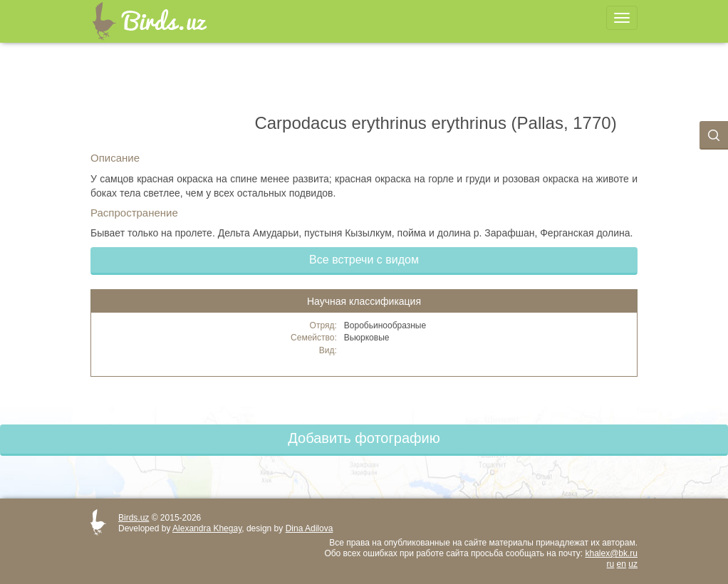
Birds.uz (134, 518)
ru (611, 564)
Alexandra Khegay (207, 528)
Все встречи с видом (364, 260)
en (622, 564)
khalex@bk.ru (611, 553)
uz (633, 564)
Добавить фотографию (364, 438)
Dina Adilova (310, 528)
